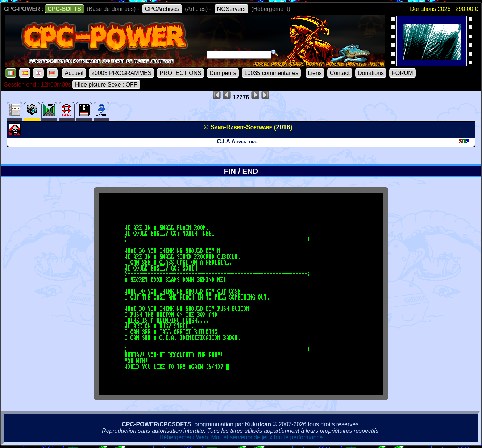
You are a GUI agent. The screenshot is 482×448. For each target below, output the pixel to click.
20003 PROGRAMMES (121, 73)
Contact (340, 73)
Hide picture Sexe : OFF (106, 85)
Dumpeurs (223, 73)
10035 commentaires (271, 73)
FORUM (402, 73)
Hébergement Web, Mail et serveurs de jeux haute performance (241, 437)
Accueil (74, 73)
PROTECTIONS (180, 73)
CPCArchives (162, 9)
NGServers (231, 9)
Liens (315, 73)
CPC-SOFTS (64, 9)
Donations (371, 73)
